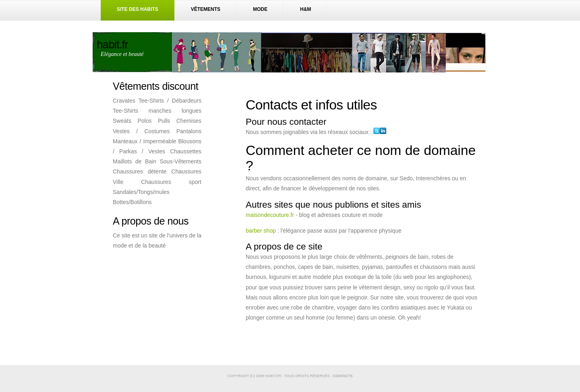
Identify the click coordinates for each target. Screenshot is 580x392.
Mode (260, 9)
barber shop (261, 231)
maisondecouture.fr (270, 215)
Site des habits (138, 9)
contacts (343, 376)
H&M (306, 9)
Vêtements (206, 9)
